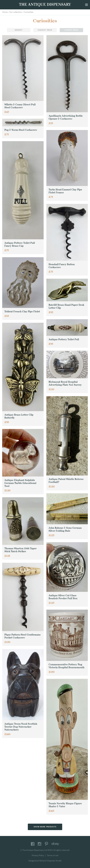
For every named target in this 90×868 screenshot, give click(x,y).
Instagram (40, 844)
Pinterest (46, 844)
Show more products (45, 827)
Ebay (55, 844)
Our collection (16, 12)
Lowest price (71, 30)
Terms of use (53, 856)
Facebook (33, 844)
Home (5, 12)
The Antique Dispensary (45, 5)
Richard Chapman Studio (50, 861)
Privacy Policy (38, 856)
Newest (19, 30)
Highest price (45, 30)
